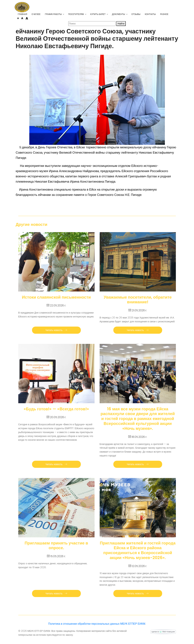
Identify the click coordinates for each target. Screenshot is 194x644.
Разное (168, 14)
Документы (122, 14)
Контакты (154, 14)
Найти (121, 24)
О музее (40, 14)
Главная (26, 14)
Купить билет (101, 14)
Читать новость (56, 330)
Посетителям (79, 14)
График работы (57, 14)
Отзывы (139, 14)
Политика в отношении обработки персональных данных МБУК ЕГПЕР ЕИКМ (97, 624)
